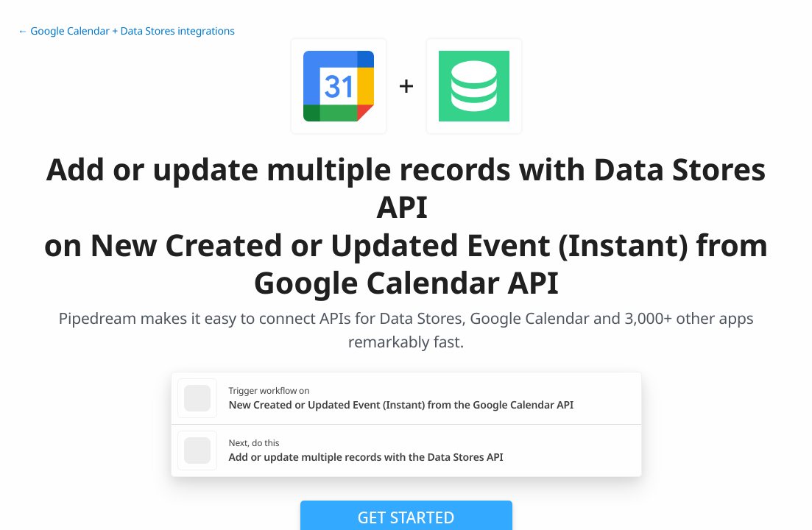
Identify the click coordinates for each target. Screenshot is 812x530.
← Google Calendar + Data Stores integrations (126, 31)
